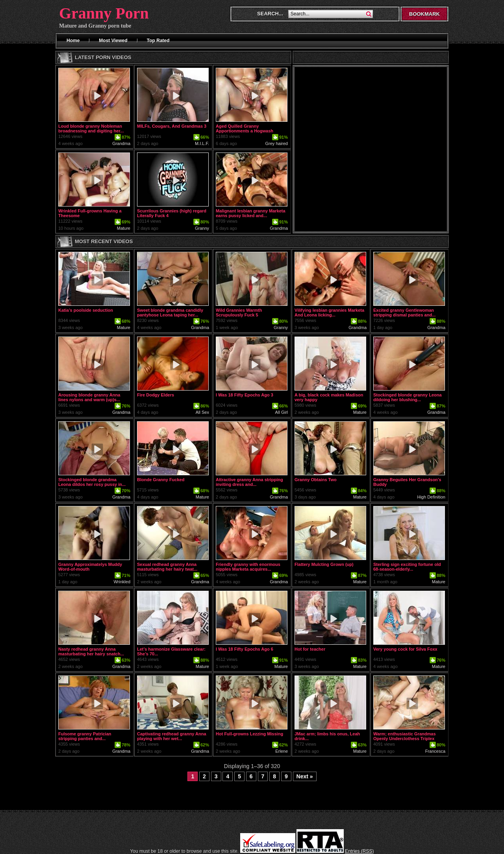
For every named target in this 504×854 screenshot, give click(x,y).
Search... (270, 14)
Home (73, 41)
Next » (305, 776)
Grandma (121, 143)
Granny (202, 228)
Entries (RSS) (359, 851)
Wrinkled (122, 582)
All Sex (202, 412)
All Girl (282, 412)
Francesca (435, 751)
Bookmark (424, 14)
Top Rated (158, 41)
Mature (124, 228)
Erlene (282, 751)
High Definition (431, 497)
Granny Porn (104, 13)
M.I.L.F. (202, 143)
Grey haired (277, 143)
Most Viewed (113, 41)
